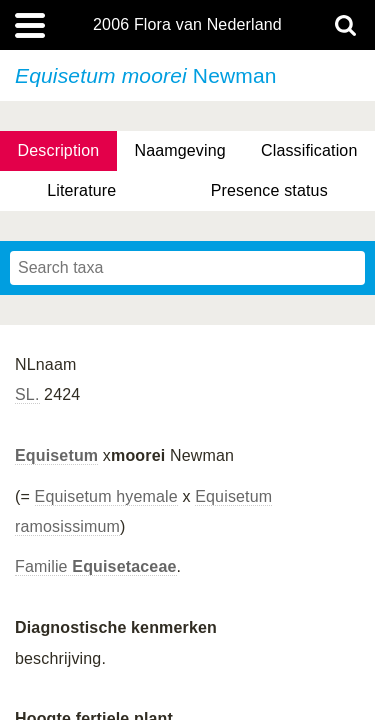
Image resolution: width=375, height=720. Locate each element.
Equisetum (56, 455)
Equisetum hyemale (106, 496)
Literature (81, 190)
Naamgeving (179, 150)
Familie (96, 566)
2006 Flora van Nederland (187, 25)
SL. (27, 394)
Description (59, 150)
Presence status (269, 190)
